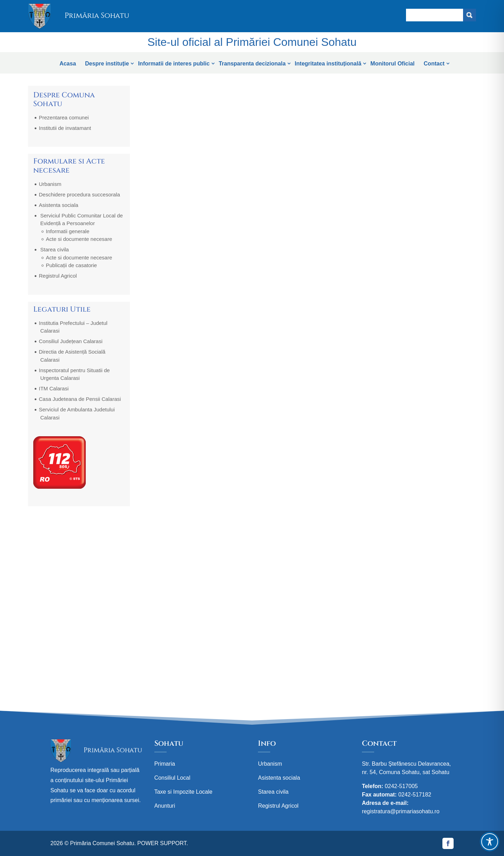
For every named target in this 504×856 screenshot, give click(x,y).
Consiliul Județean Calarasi (71, 341)
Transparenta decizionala (252, 64)
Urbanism (50, 184)
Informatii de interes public (174, 64)
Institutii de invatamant (65, 128)
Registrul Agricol (58, 276)
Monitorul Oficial (392, 64)
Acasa (68, 64)
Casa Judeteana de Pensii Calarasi (80, 399)
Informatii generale (68, 231)
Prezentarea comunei (64, 117)
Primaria (165, 764)
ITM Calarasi (54, 388)
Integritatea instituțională (328, 64)
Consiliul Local (172, 778)
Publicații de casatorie (71, 265)
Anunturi (165, 806)
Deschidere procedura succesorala (79, 194)
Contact (434, 64)
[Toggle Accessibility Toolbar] (490, 842)
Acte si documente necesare (79, 239)
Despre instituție (107, 64)
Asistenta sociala (59, 205)
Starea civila (55, 249)
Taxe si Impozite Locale (183, 792)
